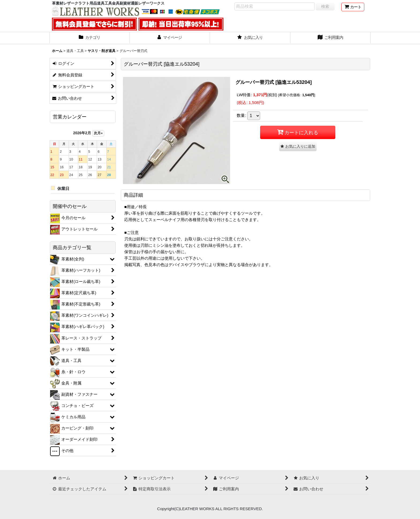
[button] (298, 146)
